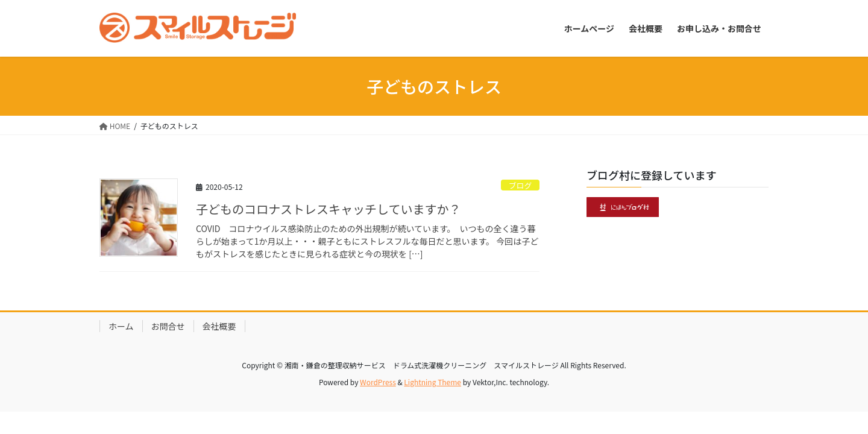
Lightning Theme (432, 382)
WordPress (378, 382)
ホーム (121, 326)
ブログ (520, 185)
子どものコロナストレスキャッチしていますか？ (328, 209)
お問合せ (168, 326)
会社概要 (219, 326)
